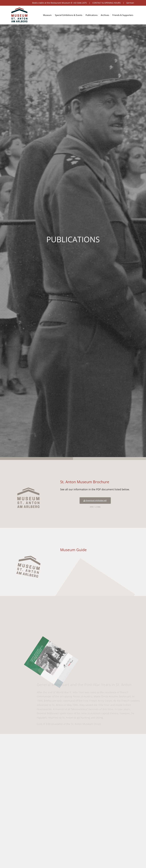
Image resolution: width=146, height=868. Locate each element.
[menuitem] (49, 15)
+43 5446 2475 (80, 3)
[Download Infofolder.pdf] (95, 500)
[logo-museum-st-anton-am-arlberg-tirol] (19, 15)
